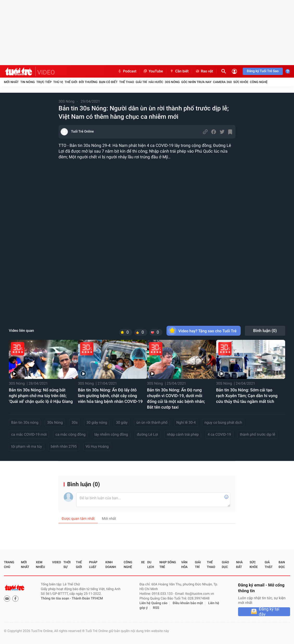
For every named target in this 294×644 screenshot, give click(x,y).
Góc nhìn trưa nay (196, 82)
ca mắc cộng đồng (70, 435)
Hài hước (156, 82)
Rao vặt (204, 71)
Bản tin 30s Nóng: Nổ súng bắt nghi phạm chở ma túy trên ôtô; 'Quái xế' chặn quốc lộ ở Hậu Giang (41, 396)
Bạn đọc (282, 565)
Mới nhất (11, 82)
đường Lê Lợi (147, 435)
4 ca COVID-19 (219, 435)
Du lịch (151, 565)
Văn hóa (184, 565)
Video (56, 562)
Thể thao (127, 82)
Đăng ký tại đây (269, 612)
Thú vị (58, 82)
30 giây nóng (97, 423)
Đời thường (88, 82)
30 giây (122, 423)
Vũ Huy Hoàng (97, 447)
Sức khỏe (241, 82)
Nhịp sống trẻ (168, 565)
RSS (156, 608)
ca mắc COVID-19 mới (29, 435)
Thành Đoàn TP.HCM (87, 599)
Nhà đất (239, 565)
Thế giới (71, 82)
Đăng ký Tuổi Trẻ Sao (263, 71)
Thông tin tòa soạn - (56, 599)
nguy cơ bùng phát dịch (223, 423)
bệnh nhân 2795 (64, 447)
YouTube (153, 71)
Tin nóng (28, 82)
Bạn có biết (108, 82)
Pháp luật (93, 565)
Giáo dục (226, 565)
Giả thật (269, 565)
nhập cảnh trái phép (183, 435)
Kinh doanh (111, 565)
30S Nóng (172, 82)
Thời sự (67, 565)
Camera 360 (222, 82)
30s (75, 423)
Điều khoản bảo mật (188, 603)
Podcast (127, 71)
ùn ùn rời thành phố (152, 423)
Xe (143, 562)
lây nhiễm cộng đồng (111, 435)
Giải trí (141, 82)
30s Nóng (55, 423)
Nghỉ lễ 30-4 (186, 423)
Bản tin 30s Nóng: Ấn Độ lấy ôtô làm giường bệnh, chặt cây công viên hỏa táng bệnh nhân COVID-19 (110, 396)
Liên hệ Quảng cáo (154, 603)
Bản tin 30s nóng (25, 423)
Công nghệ (259, 82)
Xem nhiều (40, 565)
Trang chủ (9, 565)
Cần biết (179, 71)
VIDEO (46, 72)
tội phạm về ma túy (27, 447)
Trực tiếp (44, 82)
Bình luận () (265, 331)
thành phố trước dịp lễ (258, 435)
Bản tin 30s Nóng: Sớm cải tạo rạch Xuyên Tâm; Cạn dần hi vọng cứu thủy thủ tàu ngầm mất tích (247, 396)
